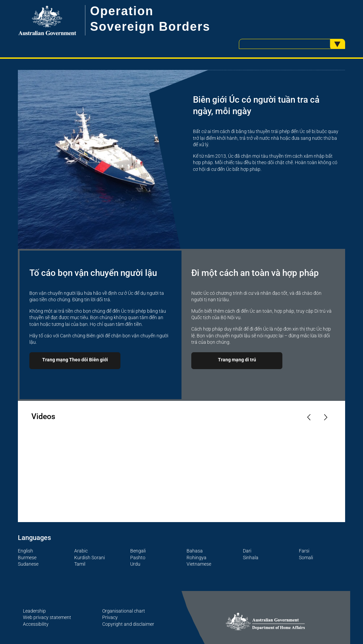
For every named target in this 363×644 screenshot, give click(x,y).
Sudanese (28, 564)
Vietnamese (199, 564)
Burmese (27, 558)
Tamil (80, 564)
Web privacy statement (47, 617)
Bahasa (195, 551)
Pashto (138, 558)
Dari (247, 551)
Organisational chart (124, 611)
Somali (306, 558)
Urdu (135, 564)
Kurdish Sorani (90, 558)
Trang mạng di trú (237, 360)
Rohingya (197, 558)
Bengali (138, 551)
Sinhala (251, 558)
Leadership (34, 611)
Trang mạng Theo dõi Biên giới (75, 360)
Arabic (81, 551)
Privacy (110, 617)
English (25, 551)
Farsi (304, 551)
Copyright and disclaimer (128, 624)
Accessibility (36, 624)
